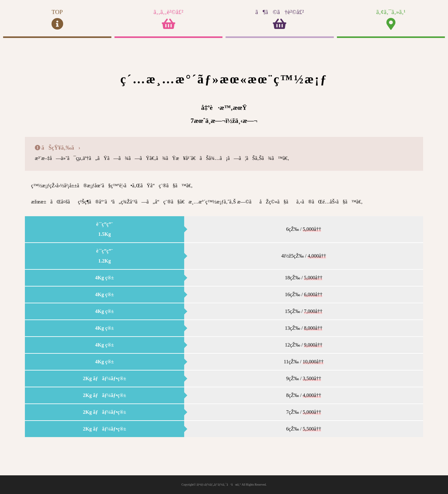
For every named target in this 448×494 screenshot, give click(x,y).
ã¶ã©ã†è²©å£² (280, 19)
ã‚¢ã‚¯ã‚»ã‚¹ (391, 19)
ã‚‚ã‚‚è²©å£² (169, 19)
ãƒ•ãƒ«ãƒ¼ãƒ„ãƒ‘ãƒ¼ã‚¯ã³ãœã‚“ (219, 485)
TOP (57, 19)
